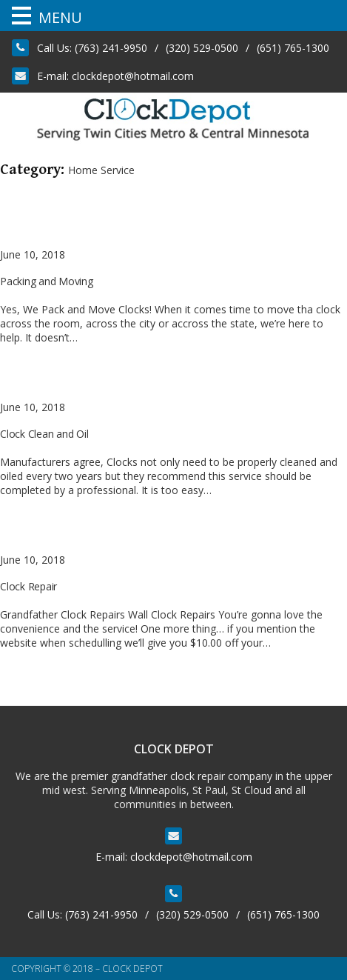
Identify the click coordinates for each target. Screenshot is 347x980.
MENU (60, 17)
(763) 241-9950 (111, 48)
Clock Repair (28, 586)
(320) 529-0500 (202, 48)
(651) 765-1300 (293, 48)
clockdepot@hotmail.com (133, 76)
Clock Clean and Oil (44, 434)
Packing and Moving (47, 281)
